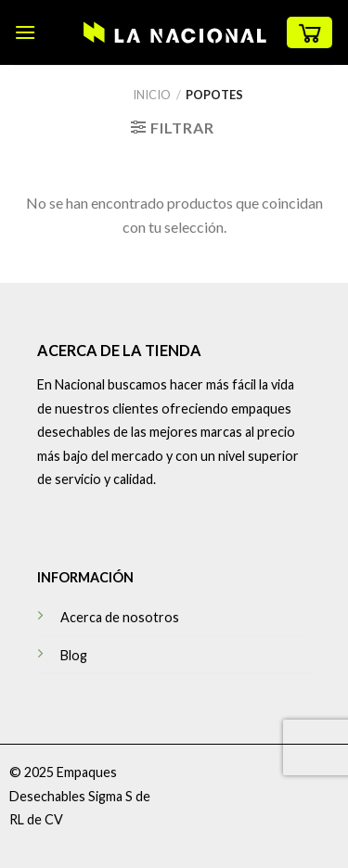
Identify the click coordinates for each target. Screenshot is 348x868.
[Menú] (25, 32)
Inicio (152, 95)
